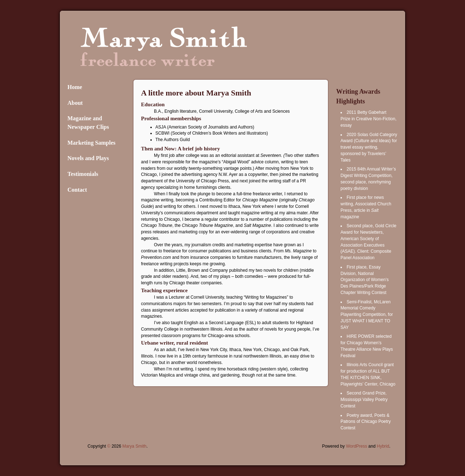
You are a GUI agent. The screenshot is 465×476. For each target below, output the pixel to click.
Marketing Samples (91, 143)
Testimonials (83, 174)
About (75, 103)
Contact (77, 190)
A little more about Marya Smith (196, 93)
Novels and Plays (88, 158)
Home (75, 87)
